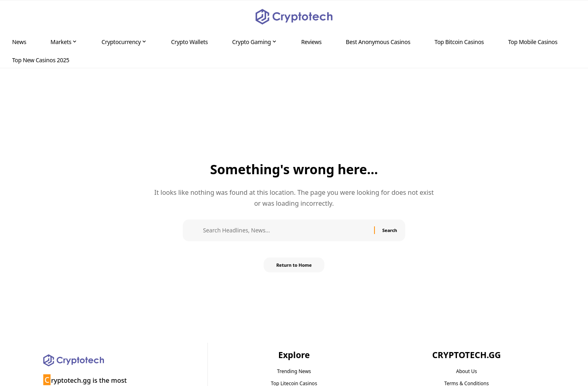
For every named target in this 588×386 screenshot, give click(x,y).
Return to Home (294, 267)
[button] (566, 17)
